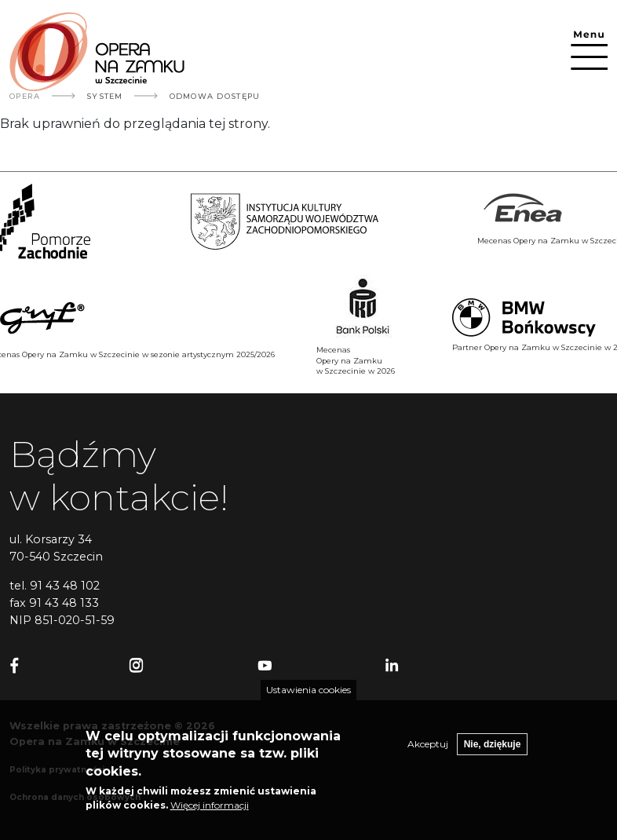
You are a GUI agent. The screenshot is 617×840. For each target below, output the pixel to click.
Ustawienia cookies (308, 702)
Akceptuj (428, 756)
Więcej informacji (210, 818)
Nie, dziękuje (493, 757)
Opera (25, 96)
